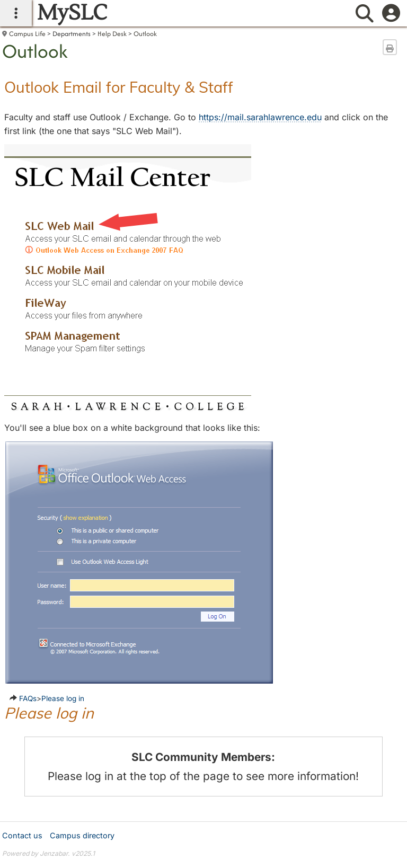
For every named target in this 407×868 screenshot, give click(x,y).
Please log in (63, 698)
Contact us (22, 835)
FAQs (28, 698)
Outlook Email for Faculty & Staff (119, 87)
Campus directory (82, 835)
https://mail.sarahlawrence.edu (260, 117)
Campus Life (27, 34)
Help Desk (112, 34)
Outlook (145, 34)
